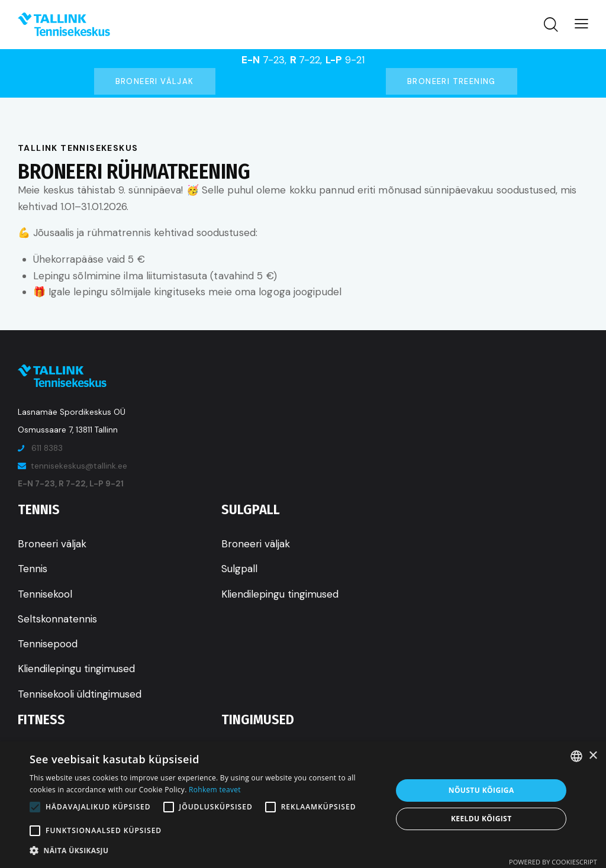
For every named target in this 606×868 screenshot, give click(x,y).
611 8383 (47, 448)
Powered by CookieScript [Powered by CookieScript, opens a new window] (553, 862)
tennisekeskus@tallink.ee (79, 466)
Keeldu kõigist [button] (481, 819)
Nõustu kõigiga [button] (481, 790)
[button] (205, 851)
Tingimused (258, 719)
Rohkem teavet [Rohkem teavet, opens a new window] (215, 790)
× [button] (593, 756)
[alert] (303, 805)
